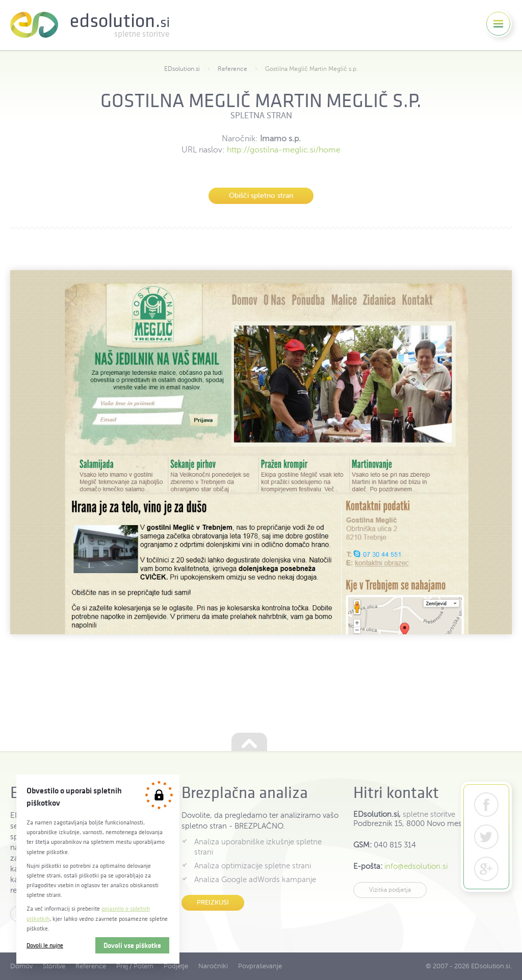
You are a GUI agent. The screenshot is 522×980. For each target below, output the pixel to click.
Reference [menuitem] (91, 966)
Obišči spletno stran (261, 196)
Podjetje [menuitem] (176, 966)
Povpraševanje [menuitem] (260, 966)
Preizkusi (213, 902)
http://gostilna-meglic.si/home (284, 150)
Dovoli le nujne (45, 945)
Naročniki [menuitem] (213, 966)
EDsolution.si (90, 25)
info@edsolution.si (416, 866)
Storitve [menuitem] (54, 966)
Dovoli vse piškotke (132, 945)
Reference (232, 69)
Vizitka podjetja (390, 890)
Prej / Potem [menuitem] (135, 966)
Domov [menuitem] (21, 966)
